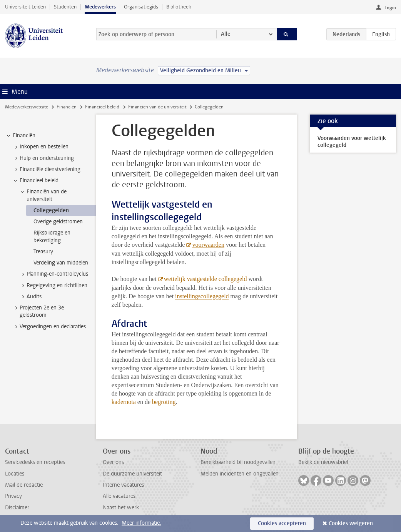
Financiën (67, 107)
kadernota (124, 402)
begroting (164, 402)
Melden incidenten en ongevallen (240, 474)
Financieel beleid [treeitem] (35, 181)
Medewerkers (100, 7)
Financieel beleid (102, 107)
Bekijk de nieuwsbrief (323, 462)
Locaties (15, 474)
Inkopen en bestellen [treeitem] (40, 147)
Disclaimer (17, 508)
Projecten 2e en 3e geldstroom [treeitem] (38, 311)
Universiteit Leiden (25, 7)
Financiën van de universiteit (157, 107)
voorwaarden (208, 245)
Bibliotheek (179, 7)
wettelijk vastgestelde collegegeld (206, 279)
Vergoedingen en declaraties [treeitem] (49, 327)
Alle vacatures (119, 496)
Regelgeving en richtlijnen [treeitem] (53, 286)
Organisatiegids (141, 7)
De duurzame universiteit (132, 474)
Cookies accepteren (282, 523)
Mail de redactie (24, 485)
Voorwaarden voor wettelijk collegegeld (352, 142)
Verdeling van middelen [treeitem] (61, 263)
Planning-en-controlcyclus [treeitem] (54, 274)
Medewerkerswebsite (27, 107)
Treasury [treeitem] (43, 252)
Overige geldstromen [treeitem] (58, 222)
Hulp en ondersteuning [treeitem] (43, 158)
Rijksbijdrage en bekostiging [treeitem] (52, 236)
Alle (226, 34)
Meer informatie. (141, 523)
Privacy (13, 496)
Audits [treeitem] (30, 297)
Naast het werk (121, 508)
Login (390, 8)
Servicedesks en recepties (35, 462)
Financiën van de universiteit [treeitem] (43, 195)
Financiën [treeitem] (20, 136)
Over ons (113, 462)
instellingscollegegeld (202, 296)
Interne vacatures (123, 485)
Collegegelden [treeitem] (51, 210)
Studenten (65, 7)
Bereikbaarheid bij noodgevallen (238, 462)
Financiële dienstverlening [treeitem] (46, 170)
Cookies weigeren (351, 523)
